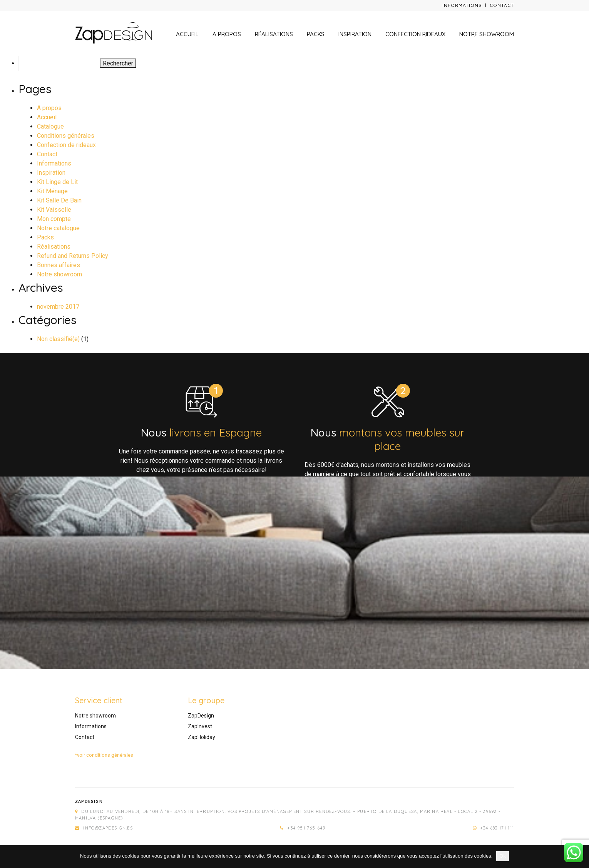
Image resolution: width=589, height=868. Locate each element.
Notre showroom (487, 34)
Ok (503, 856)
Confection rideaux (415, 34)
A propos (227, 34)
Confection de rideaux (66, 145)
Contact (502, 5)
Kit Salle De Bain (59, 200)
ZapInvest (200, 726)
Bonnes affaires (59, 265)
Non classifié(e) (58, 339)
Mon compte (54, 219)
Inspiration (355, 34)
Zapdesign (89, 801)
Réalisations (274, 34)
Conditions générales (66, 136)
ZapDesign (201, 716)
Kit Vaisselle (54, 210)
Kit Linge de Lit (57, 182)
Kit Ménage (52, 191)
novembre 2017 (58, 307)
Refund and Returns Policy (73, 256)
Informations (462, 5)
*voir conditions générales (104, 755)
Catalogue (50, 126)
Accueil (187, 34)
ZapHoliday (202, 737)
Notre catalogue (58, 228)
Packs (316, 34)
